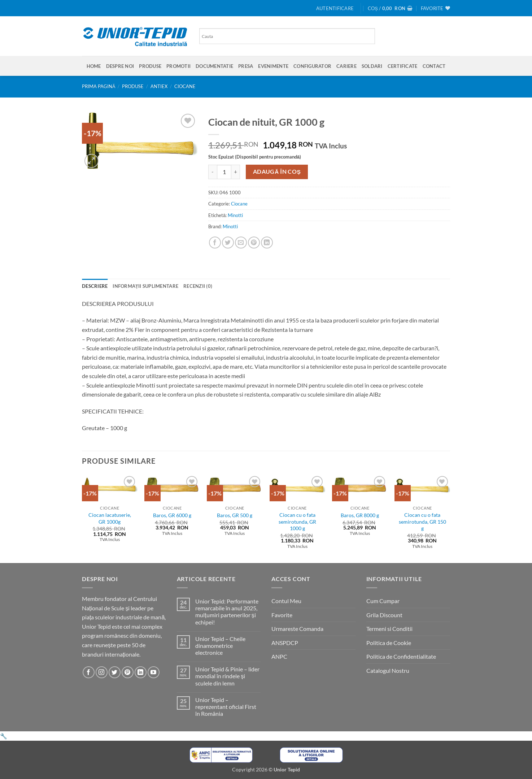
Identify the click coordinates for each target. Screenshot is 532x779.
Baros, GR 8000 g (360, 515)
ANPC (279, 656)
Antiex (159, 86)
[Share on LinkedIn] (267, 243)
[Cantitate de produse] (224, 172)
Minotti (235, 215)
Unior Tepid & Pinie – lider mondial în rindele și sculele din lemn (227, 676)
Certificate (403, 66)
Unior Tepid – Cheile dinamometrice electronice (220, 646)
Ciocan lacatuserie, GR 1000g (110, 518)
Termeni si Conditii (389, 629)
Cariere (346, 66)
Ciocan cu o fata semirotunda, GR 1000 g (297, 522)
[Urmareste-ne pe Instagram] (102, 672)
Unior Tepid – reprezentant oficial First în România (226, 707)
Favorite (282, 615)
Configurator (312, 66)
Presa (246, 66)
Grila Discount (384, 615)
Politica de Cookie (389, 643)
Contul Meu (286, 601)
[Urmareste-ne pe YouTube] (154, 672)
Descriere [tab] (95, 286)
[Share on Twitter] (228, 243)
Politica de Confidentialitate (401, 656)
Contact (434, 66)
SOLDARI (372, 66)
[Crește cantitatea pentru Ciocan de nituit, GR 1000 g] (236, 172)
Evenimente (273, 66)
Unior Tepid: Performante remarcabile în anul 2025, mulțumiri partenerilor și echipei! (227, 612)
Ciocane (185, 86)
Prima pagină (99, 86)
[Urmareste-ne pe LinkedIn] (141, 672)
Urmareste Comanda (297, 629)
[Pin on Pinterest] (254, 243)
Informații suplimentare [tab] (145, 286)
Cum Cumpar (383, 601)
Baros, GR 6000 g (172, 515)
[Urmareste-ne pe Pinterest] (128, 672)
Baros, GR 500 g (235, 515)
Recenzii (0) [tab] (198, 286)
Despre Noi (120, 66)
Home (94, 66)
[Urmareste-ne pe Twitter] (115, 672)
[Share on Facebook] (215, 243)
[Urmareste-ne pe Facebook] (89, 672)
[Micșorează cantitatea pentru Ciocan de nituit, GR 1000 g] (213, 172)
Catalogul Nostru (388, 670)
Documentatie (214, 66)
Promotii (178, 66)
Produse (150, 66)
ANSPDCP (285, 643)
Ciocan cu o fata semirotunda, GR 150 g (422, 522)
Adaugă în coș (277, 172)
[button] (335, 8)
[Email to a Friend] (241, 243)
